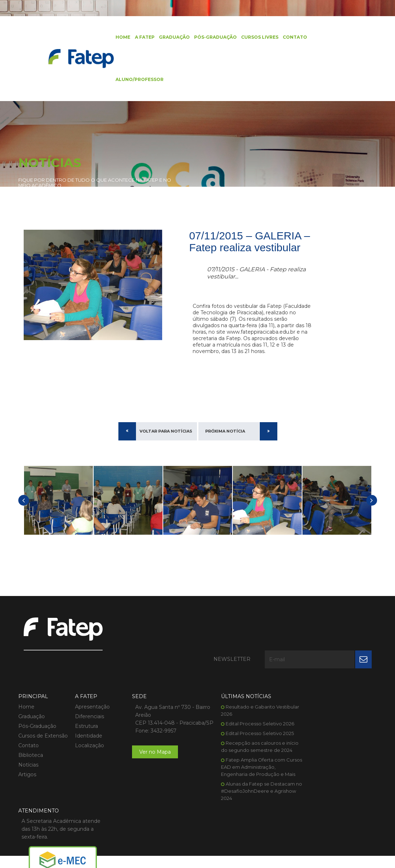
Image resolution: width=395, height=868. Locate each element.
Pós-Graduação (212, 37)
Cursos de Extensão (43, 711)
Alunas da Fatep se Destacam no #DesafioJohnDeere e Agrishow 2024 (245, 773)
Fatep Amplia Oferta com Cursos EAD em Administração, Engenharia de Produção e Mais (246, 749)
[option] (58, 509)
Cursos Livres (257, 37)
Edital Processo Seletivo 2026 (247, 698)
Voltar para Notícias (166, 439)
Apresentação (90, 682)
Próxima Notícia (225, 439)
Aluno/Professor (137, 80)
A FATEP (142, 37)
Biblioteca (31, 730)
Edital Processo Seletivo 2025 (247, 708)
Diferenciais (87, 691)
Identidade (86, 711)
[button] (24, 509)
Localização (87, 720)
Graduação (171, 37)
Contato (292, 37)
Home (120, 37)
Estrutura (84, 701)
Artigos (27, 749)
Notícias (28, 740)
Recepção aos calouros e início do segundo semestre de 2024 (245, 725)
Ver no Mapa (149, 735)
